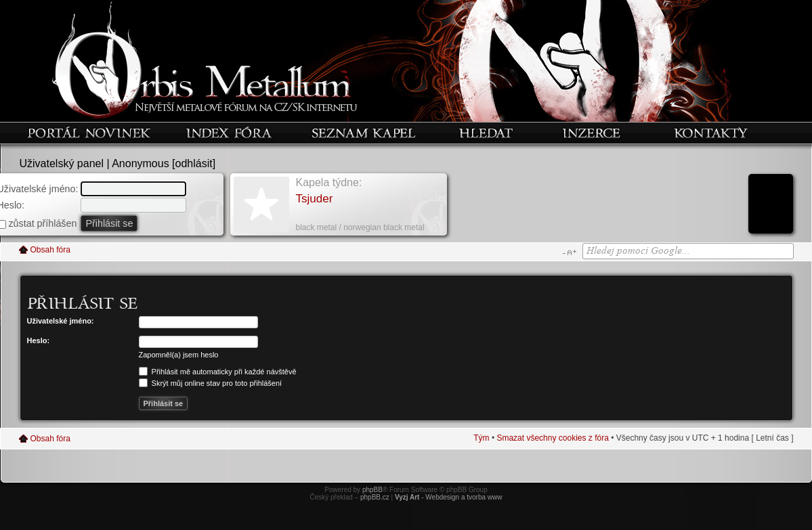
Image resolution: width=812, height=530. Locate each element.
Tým (481, 438)
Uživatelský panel (62, 163)
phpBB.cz (375, 497)
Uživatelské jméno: (61, 321)
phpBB (372, 490)
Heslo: (39, 340)
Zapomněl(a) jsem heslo (179, 355)
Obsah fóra (50, 250)
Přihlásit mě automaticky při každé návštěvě (218, 372)
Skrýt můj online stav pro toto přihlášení (211, 383)
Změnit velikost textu (569, 252)
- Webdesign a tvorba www (449, 497)
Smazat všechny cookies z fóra (552, 438)
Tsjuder (315, 199)
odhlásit (194, 163)
